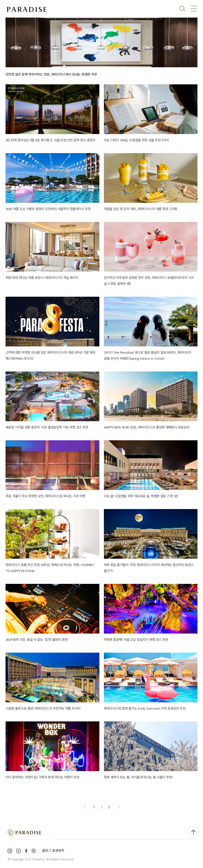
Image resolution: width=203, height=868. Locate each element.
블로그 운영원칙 (53, 850)
